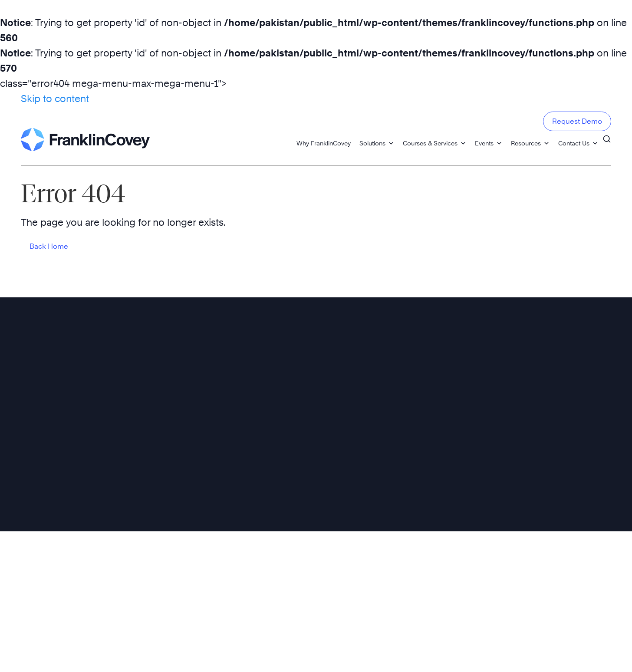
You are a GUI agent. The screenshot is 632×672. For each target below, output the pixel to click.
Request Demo (577, 121)
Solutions (377, 143)
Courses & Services (434, 143)
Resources (530, 143)
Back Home (49, 246)
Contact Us (578, 143)
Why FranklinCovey (324, 143)
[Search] (607, 139)
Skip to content (55, 99)
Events (489, 143)
